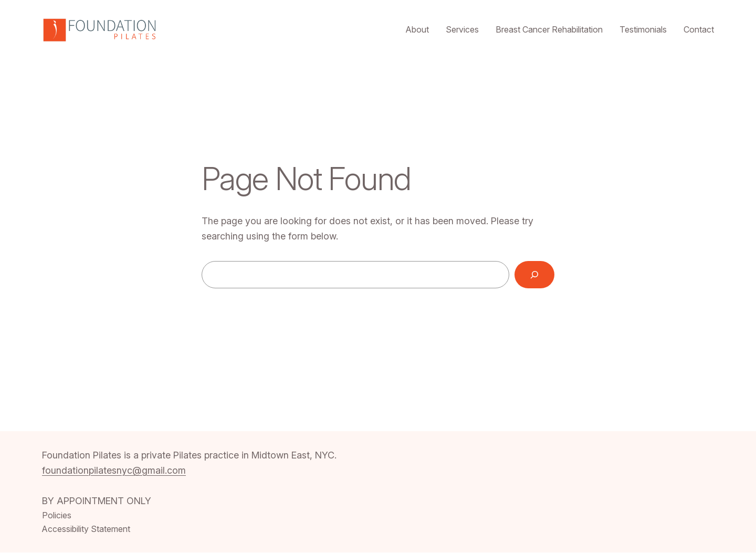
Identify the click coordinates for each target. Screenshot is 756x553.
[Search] (534, 275)
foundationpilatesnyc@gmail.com (114, 470)
